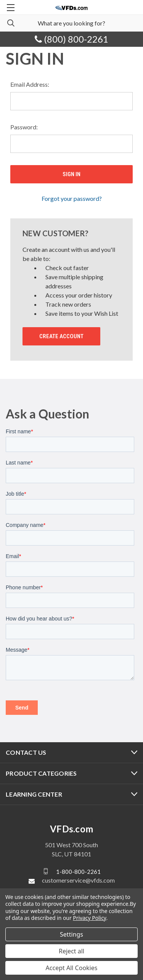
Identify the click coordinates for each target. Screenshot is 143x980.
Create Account (61, 336)
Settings (71, 934)
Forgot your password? (72, 198)
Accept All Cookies (72, 968)
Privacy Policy (89, 918)
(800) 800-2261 (71, 39)
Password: (24, 127)
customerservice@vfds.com (78, 880)
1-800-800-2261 (78, 871)
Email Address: (30, 84)
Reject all (71, 951)
